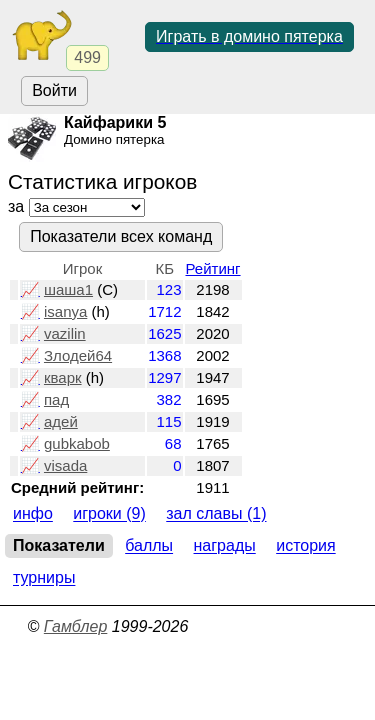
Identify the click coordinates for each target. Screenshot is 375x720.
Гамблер (76, 626)
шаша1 (68, 289)
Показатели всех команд (121, 236)
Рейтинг (213, 268)
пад (56, 399)
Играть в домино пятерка (249, 36)
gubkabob (77, 443)
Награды (225, 546)
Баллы (149, 546)
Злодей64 (78, 355)
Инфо (33, 514)
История (305, 546)
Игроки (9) (109, 514)
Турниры (44, 578)
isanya (65, 311)
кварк (63, 377)
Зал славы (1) (216, 514)
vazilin (65, 333)
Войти (54, 90)
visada (65, 465)
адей (61, 421)
